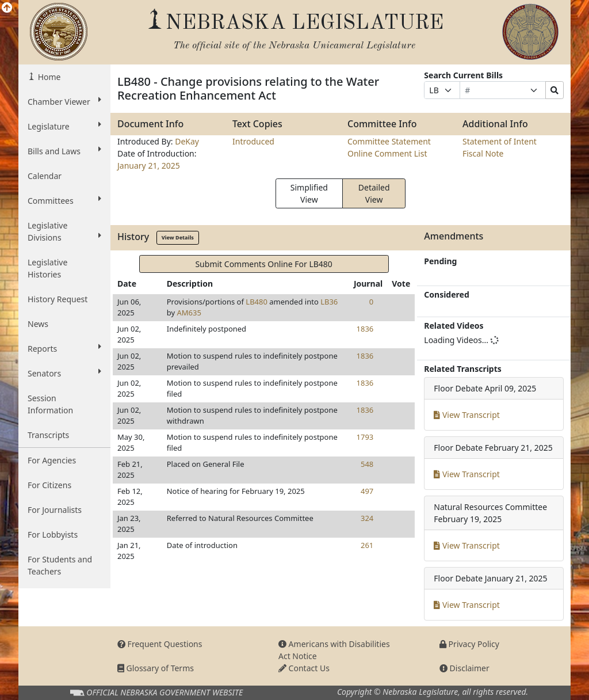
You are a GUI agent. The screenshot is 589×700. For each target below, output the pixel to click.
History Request (58, 299)
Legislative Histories (47, 268)
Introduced (253, 141)
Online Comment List (387, 153)
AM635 (189, 313)
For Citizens (49, 485)
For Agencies (52, 460)
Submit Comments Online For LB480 (263, 264)
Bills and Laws (64, 151)
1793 (365, 437)
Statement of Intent (500, 141)
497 (367, 491)
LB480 (257, 302)
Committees (64, 200)
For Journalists (55, 510)
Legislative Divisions (64, 231)
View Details (178, 237)
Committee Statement (389, 141)
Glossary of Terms (156, 668)
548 (367, 464)
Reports (64, 348)
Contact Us (304, 668)
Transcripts (48, 435)
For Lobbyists (53, 534)
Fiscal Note (483, 153)
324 (367, 518)
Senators (64, 373)
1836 (365, 329)
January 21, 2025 (149, 166)
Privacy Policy (469, 644)
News (38, 324)
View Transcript (467, 415)
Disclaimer (464, 668)
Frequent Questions (160, 644)
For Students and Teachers (60, 565)
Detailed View (374, 193)
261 (367, 545)
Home (48, 77)
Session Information (50, 404)
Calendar (45, 176)
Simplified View (309, 193)
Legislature (64, 126)
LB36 (329, 302)
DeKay (187, 141)
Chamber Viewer (64, 101)
